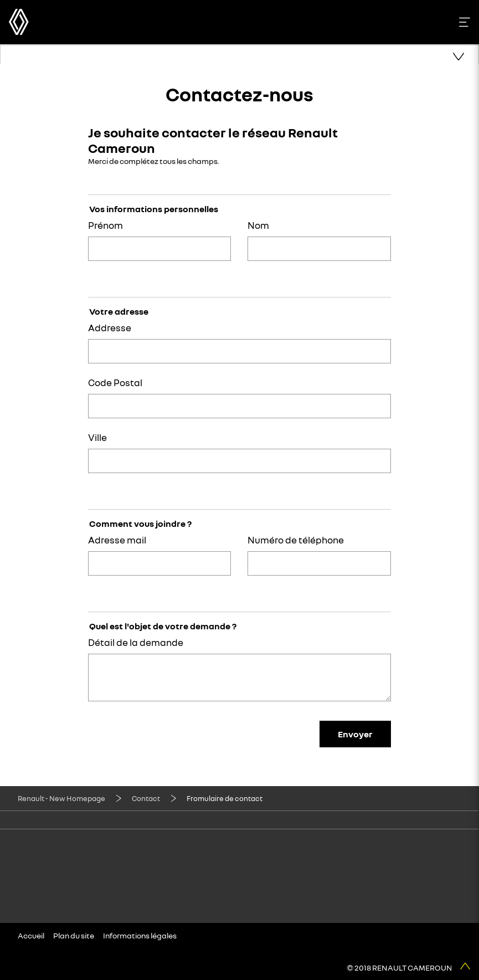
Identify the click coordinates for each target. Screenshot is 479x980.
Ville (97, 437)
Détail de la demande (136, 642)
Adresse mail (117, 540)
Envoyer (355, 734)
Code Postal (115, 383)
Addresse (110, 328)
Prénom (105, 225)
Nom (258, 225)
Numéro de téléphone (296, 540)
